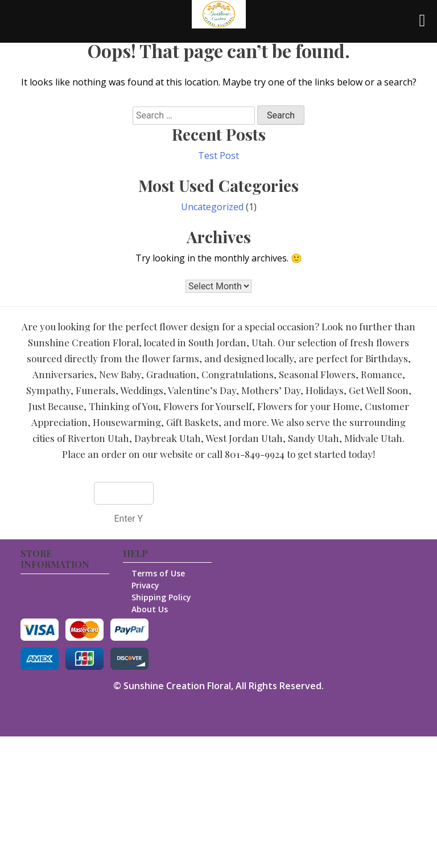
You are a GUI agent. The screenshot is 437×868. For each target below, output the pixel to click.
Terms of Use (158, 573)
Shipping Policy (161, 597)
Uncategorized (212, 207)
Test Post (218, 155)
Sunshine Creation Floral (177, 686)
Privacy (145, 585)
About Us (150, 609)
